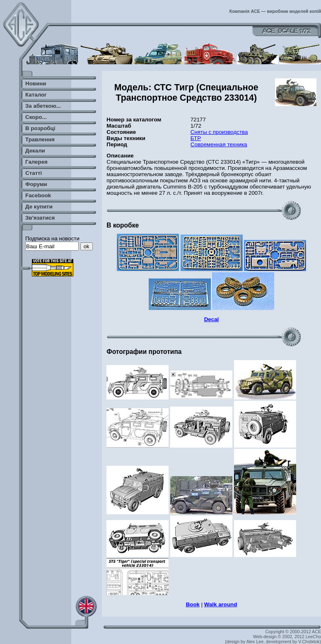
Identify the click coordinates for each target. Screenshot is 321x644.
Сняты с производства (219, 132)
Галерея (36, 162)
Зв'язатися (40, 218)
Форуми (36, 184)
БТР (196, 138)
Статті (34, 173)
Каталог (36, 95)
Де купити (39, 207)
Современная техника (219, 144)
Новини (36, 84)
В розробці (40, 128)
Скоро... (36, 117)
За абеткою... (43, 106)
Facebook (38, 195)
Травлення (40, 139)
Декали (35, 151)
